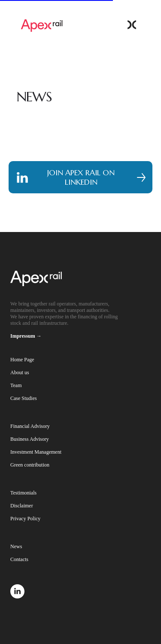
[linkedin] (17, 596)
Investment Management (36, 452)
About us (20, 372)
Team (16, 385)
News (16, 546)
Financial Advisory (30, 426)
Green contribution (30, 465)
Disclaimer (22, 506)
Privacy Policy (25, 519)
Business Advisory (30, 439)
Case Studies (24, 398)
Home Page (22, 360)
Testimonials (23, 493)
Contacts (19, 559)
